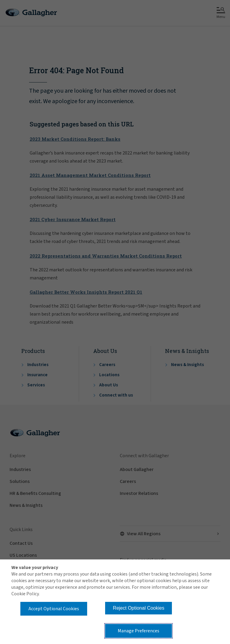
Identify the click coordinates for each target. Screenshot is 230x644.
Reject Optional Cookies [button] (139, 608)
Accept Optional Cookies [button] (54, 609)
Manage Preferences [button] (139, 631)
